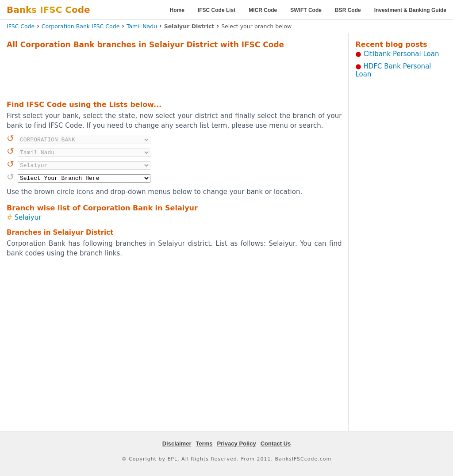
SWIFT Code (306, 10)
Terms (204, 444)
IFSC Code (21, 26)
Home (177, 10)
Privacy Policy (237, 444)
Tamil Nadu (142, 26)
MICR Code (263, 10)
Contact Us (276, 444)
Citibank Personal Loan (401, 54)
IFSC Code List (217, 10)
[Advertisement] (174, 73)
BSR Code (348, 10)
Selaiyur (28, 217)
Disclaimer (177, 444)
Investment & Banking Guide (410, 10)
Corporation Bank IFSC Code (81, 26)
